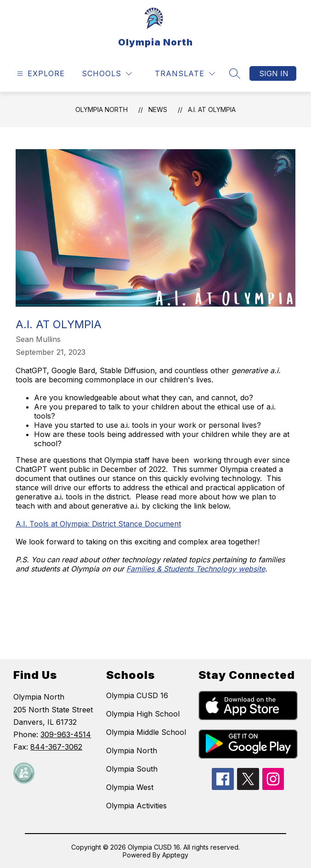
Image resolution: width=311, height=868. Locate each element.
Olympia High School (143, 714)
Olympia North (102, 109)
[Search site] (235, 73)
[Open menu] (40, 74)
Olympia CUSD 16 (137, 695)
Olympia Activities (136, 806)
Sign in (274, 73)
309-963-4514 (66, 734)
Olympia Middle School (146, 732)
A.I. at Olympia (212, 109)
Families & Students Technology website (196, 569)
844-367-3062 (56, 747)
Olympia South (132, 769)
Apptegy (175, 855)
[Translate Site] (185, 74)
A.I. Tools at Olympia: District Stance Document (98, 524)
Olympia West (130, 787)
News (158, 109)
